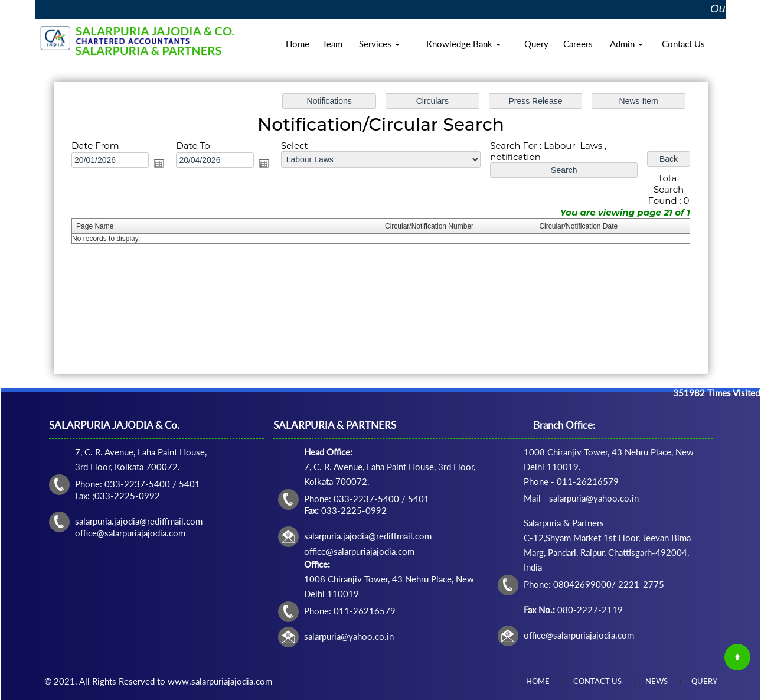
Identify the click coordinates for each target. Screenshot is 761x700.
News (657, 681)
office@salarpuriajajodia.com (579, 635)
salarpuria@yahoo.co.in (349, 636)
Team (332, 44)
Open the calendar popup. (159, 163)
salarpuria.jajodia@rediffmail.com (368, 536)
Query (536, 44)
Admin (626, 44)
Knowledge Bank (463, 44)
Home (298, 44)
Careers (578, 44)
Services (379, 44)
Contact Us (683, 44)
